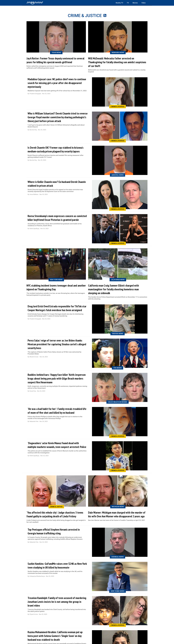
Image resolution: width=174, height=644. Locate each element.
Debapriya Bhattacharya (37, 576)
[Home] (35, 3)
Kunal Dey (33, 391)
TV (128, 3)
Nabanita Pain (34, 421)
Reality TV (119, 3)
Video (144, 3)
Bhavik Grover (34, 357)
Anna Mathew (34, 194)
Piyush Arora (34, 614)
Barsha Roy (33, 130)
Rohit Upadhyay (35, 229)
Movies (135, 3)
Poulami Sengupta (36, 94)
